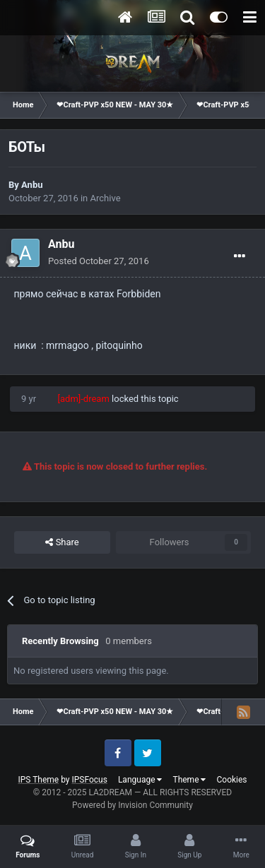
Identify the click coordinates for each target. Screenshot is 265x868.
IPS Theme (38, 780)
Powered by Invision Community (132, 805)
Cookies (231, 780)
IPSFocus (90, 780)
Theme (189, 780)
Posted (99, 261)
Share (62, 542)
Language (140, 780)
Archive (106, 198)
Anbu (32, 185)
